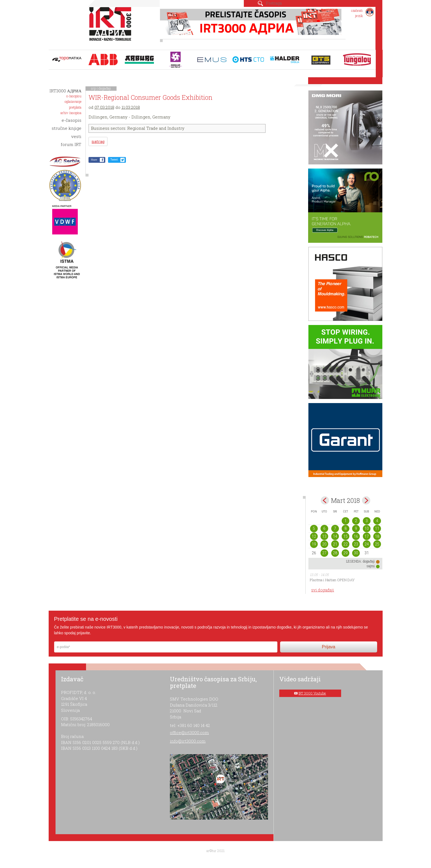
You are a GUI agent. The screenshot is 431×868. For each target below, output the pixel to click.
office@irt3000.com (189, 732)
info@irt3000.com (188, 741)
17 (367, 536)
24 (367, 544)
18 (377, 536)
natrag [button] (98, 141)
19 (314, 544)
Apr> (366, 500)
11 (377, 528)
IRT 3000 (111, 27)
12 (314, 536)
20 (324, 544)
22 (346, 544)
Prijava (329, 647)
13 (324, 536)
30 (356, 553)
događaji (105, 88)
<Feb (325, 500)
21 (335, 544)
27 (324, 553)
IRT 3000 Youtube (312, 693)
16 (356, 536)
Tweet (114, 160)
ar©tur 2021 (215, 851)
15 (346, 536)
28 (335, 553)
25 (377, 544)
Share (94, 160)
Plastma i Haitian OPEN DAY (332, 580)
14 (335, 536)
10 (367, 528)
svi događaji (323, 590)
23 (356, 544)
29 (346, 553)
